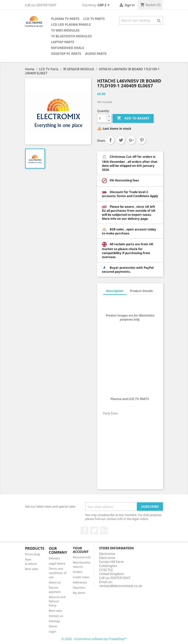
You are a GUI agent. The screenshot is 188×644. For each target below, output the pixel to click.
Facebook (84, 530)
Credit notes (81, 577)
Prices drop (33, 554)
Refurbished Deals (68, 48)
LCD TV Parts (94, 19)
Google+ (131, 140)
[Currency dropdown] (104, 5)
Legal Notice (57, 563)
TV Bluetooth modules (71, 36)
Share (111, 140)
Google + (104, 530)
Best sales (32, 569)
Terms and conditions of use (58, 573)
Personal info (82, 557)
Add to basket (133, 118)
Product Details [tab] (141, 291)
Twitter (94, 530)
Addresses (80, 582)
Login (53, 631)
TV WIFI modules (65, 30)
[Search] (141, 20)
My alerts (79, 593)
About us (55, 582)
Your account (81, 550)
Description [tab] (115, 291)
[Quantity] (102, 118)
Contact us (56, 616)
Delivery (54, 558)
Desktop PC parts (66, 54)
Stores (53, 626)
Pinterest (142, 140)
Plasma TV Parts (65, 19)
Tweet (121, 140)
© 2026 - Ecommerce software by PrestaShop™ (94, 639)
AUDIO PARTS (96, 54)
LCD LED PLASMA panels (71, 24)
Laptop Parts (63, 42)
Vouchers (79, 588)
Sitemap (54, 621)
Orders (78, 572)
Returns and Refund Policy (57, 601)
